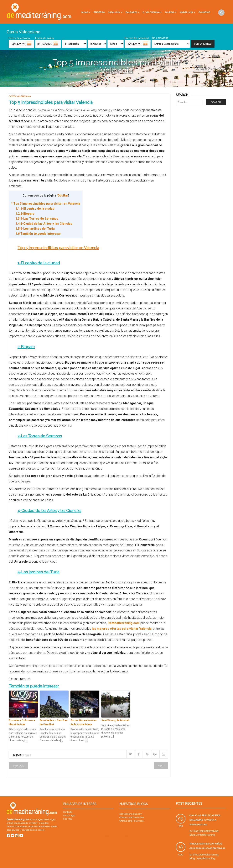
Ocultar (63, 195)
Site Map (68, 819)
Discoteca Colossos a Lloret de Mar (22, 722)
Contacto (68, 812)
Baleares (131, 12)
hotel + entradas (40, 823)
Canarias (204, 12)
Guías (85, 12)
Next (161, 766)
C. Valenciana (151, 12)
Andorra (99, 12)
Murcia (170, 12)
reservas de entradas (39, 826)
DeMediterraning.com (124, 623)
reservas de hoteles (17, 826)
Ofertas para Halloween (132, 821)
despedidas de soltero (33, 830)
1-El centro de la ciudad (35, 209)
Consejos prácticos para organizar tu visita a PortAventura (205, 820)
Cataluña (114, 12)
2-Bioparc (25, 214)
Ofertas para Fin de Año (132, 817)
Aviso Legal (69, 815)
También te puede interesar (38, 234)
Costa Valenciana (20, 96)
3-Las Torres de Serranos (37, 219)
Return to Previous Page (211, 68)
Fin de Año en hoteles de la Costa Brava (83, 722)
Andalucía (186, 12)
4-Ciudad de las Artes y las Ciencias (44, 224)
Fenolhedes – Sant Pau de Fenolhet (54, 722)
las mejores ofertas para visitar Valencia (122, 629)
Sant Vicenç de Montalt (115, 720)
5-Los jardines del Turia (35, 229)
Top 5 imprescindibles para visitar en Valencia (46, 204)
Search (216, 102)
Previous (18, 766)
